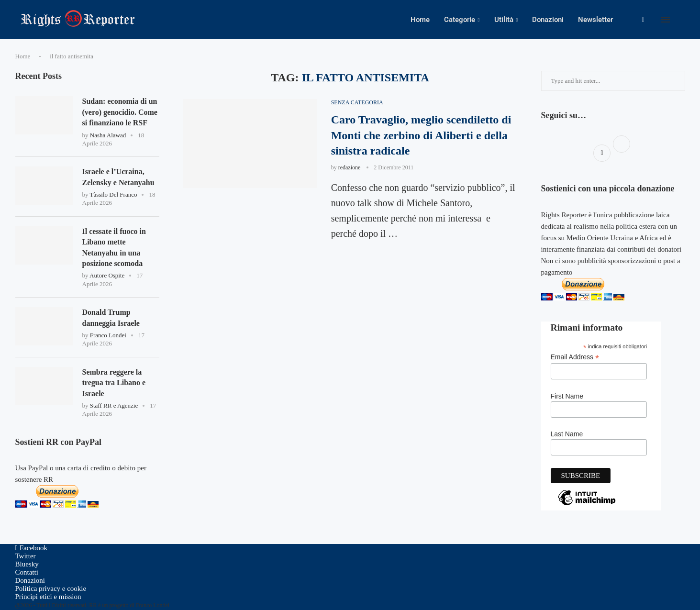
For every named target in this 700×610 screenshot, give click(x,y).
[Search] (680, 20)
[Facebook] (643, 20)
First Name (567, 396)
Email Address (575, 357)
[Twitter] (26, 556)
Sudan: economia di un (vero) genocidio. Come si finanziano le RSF (120, 112)
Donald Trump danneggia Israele (111, 317)
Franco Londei (108, 335)
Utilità (504, 20)
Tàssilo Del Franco (114, 194)
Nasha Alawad (108, 135)
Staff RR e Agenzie (114, 405)
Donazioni (548, 20)
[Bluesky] (27, 564)
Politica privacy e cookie (51, 588)
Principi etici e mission (48, 597)
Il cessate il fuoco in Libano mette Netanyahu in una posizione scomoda (114, 247)
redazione (350, 167)
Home (420, 20)
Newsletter (595, 20)
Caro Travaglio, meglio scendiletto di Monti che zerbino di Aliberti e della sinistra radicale (421, 135)
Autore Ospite (107, 275)
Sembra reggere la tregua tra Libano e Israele (114, 383)
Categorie (460, 20)
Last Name (567, 434)
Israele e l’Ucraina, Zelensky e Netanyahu (118, 177)
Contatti (27, 572)
